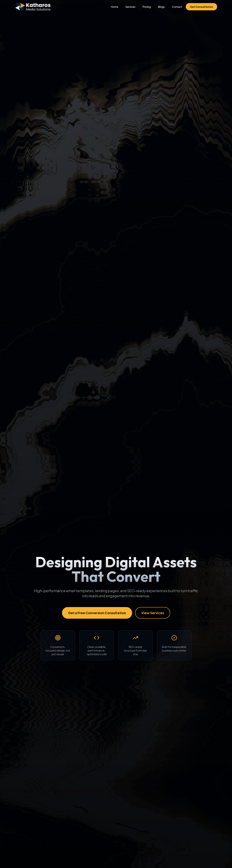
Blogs (161, 7)
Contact (177, 7)
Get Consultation (201, 7)
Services (130, 7)
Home (115, 7)
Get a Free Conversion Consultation (97, 613)
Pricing (147, 7)
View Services (153, 613)
